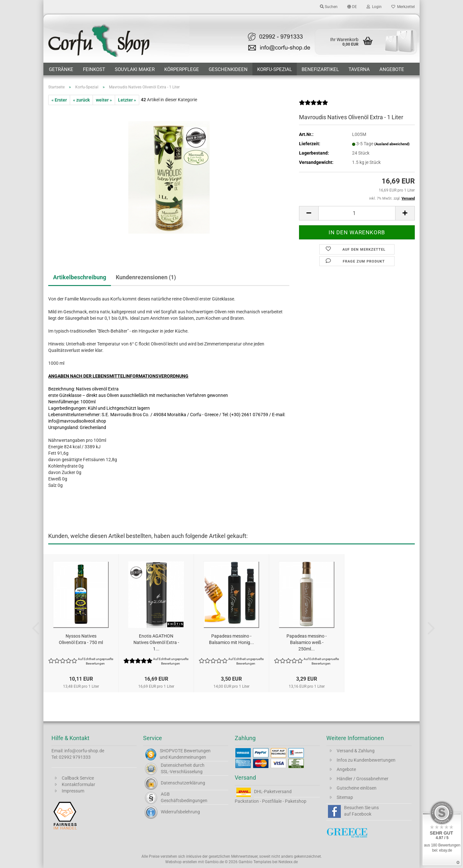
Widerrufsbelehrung (180, 812)
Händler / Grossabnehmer (363, 779)
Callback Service (78, 778)
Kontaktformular (78, 784)
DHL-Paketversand (273, 792)
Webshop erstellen (181, 862)
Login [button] (374, 7)
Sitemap (345, 797)
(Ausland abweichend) (392, 144)
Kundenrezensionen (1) (146, 277)
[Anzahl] (357, 213)
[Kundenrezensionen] (313, 105)
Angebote (392, 69)
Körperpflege (182, 69)
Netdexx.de (288, 862)
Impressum (73, 791)
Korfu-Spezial (275, 69)
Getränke (61, 69)
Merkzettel (403, 7)
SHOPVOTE (171, 751)
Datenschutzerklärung (183, 783)
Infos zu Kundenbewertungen (366, 760)
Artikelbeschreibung (80, 277)
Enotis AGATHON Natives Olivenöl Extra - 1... (156, 642)
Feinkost (94, 69)
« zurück (81, 100)
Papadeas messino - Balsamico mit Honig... (232, 639)
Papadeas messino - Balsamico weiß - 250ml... (307, 642)
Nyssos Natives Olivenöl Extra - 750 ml (81, 639)
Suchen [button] (329, 7)
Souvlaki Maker (135, 69)
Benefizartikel (320, 69)
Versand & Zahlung (356, 751)
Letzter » (127, 100)
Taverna (359, 69)
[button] (352, 6)
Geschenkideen (228, 69)
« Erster (59, 100)
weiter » (104, 100)
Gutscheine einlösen (357, 788)
